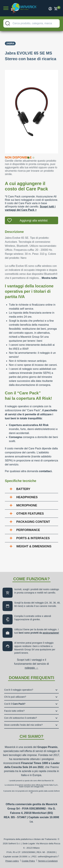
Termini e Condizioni (48, 861)
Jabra (10, 43)
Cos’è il (15, 704)
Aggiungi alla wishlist (34, 221)
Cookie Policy (28, 861)
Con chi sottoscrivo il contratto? (21, 718)
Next (61, 110)
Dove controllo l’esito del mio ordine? (23, 725)
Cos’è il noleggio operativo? (19, 690)
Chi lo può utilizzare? (15, 697)
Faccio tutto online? (14, 711)
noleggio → (32, 668)
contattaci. (46, 471)
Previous (2, 110)
